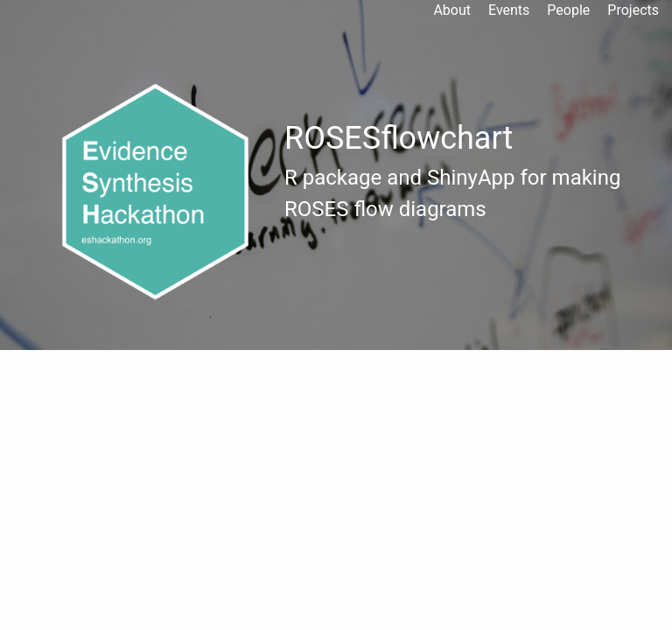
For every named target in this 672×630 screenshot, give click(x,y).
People (568, 10)
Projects (633, 10)
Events (509, 10)
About (452, 10)
